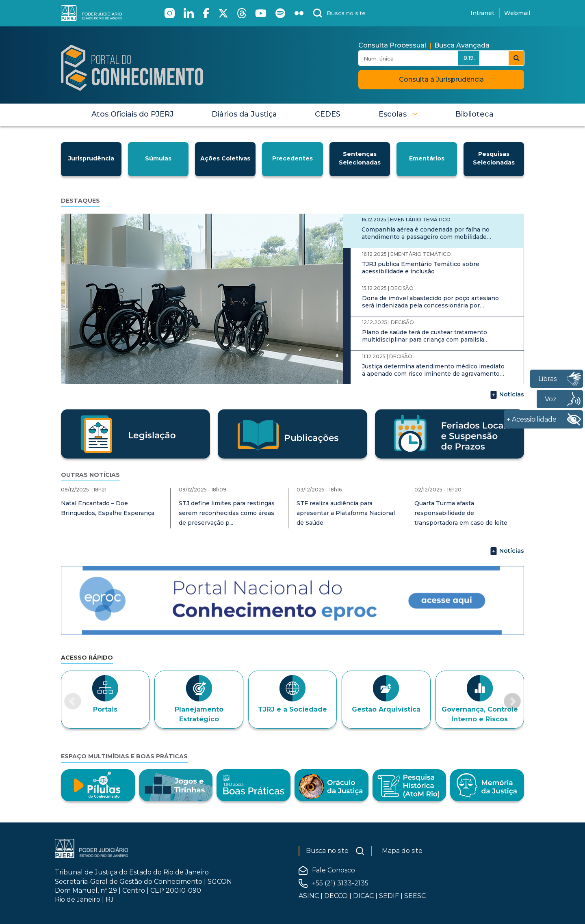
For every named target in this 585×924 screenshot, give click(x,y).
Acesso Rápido (87, 658)
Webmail (517, 13)
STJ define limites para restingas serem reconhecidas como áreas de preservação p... (227, 513)
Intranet (482, 13)
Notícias (507, 395)
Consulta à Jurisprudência (441, 79)
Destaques (80, 201)
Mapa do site (402, 851)
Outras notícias (90, 475)
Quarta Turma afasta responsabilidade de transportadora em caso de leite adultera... (461, 518)
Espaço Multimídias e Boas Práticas (124, 756)
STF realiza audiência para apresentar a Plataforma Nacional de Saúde (346, 513)
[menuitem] (133, 114)
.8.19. (469, 58)
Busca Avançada (462, 45)
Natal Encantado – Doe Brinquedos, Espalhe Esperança (108, 508)
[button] (398, 114)
